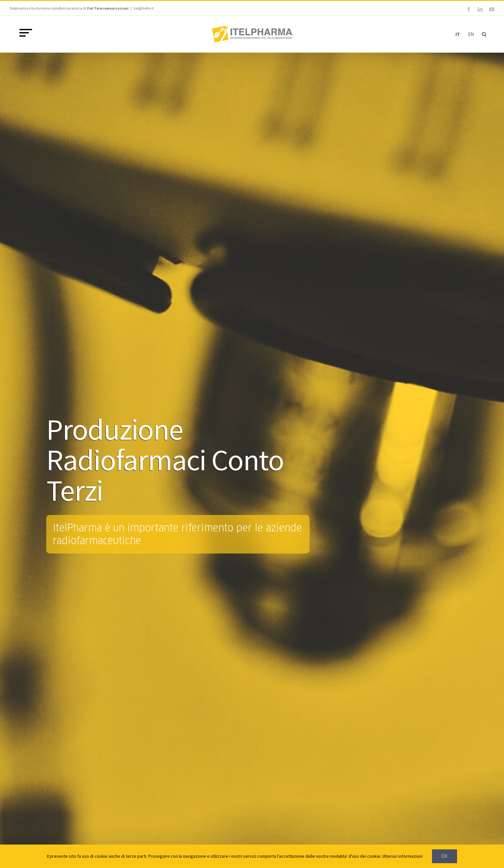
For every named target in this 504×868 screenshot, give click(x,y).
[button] (484, 34)
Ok (445, 856)
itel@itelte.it (144, 8)
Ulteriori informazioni (402, 856)
